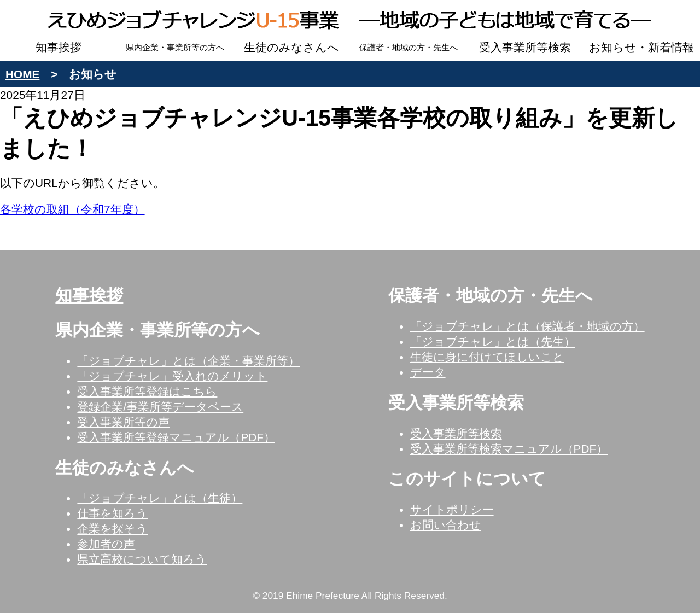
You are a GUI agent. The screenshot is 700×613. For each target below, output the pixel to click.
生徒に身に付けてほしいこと (487, 357)
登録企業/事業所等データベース (160, 407)
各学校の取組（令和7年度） (72, 209)
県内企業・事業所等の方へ (175, 48)
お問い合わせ (446, 525)
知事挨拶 (59, 47)
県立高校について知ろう (142, 559)
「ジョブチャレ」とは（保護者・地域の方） (527, 326)
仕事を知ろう (112, 513)
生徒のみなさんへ (291, 47)
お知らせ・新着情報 (641, 47)
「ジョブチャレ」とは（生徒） (160, 498)
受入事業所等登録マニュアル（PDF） (176, 437)
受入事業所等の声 (123, 422)
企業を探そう (112, 529)
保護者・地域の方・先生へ (409, 48)
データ (428, 372)
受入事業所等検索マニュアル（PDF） (509, 449)
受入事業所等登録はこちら (147, 391)
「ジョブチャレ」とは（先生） (493, 341)
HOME (22, 74)
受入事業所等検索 (525, 47)
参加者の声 (106, 544)
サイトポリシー (452, 509)
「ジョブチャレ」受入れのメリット (172, 376)
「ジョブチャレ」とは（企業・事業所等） (188, 361)
